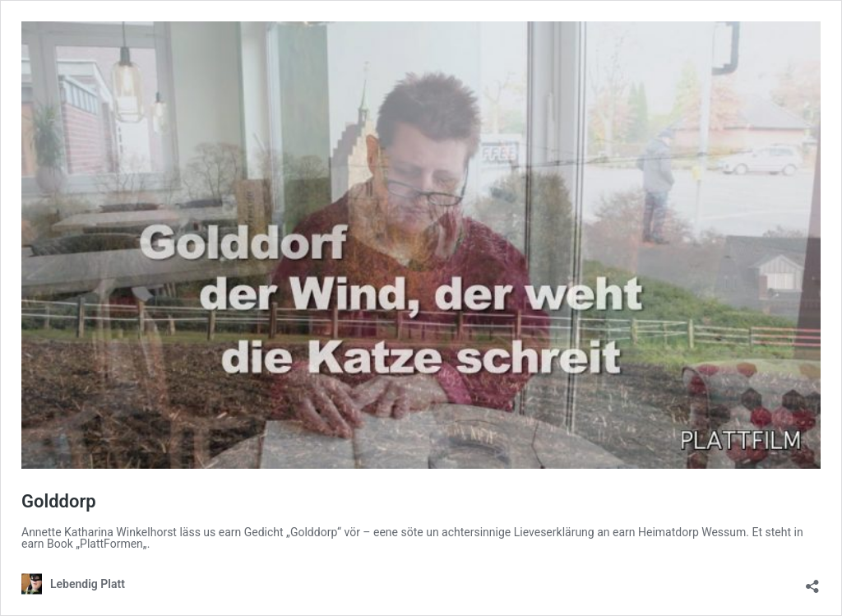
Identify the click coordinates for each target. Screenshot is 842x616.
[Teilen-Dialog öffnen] (812, 581)
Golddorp (59, 501)
